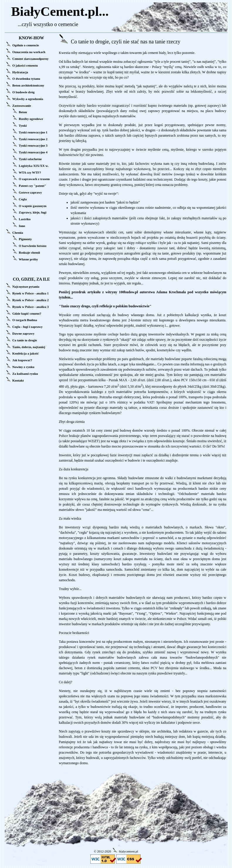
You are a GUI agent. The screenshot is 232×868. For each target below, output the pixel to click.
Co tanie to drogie (25, 340)
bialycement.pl (129, 851)
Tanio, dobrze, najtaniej (29, 347)
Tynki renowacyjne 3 (33, 145)
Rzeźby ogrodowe (31, 119)
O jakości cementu (25, 65)
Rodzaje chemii (29, 252)
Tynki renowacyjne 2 (33, 139)
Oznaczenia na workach (29, 52)
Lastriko (25, 219)
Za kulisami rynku (25, 374)
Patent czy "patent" (32, 186)
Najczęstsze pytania (26, 286)
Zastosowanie (22, 106)
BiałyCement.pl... (60, 11)
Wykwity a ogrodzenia (28, 99)
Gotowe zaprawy (30, 192)
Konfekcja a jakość (26, 353)
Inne (22, 226)
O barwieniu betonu (33, 246)
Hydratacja (20, 72)
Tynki (23, 126)
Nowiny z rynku (23, 367)
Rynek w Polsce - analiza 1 (31, 293)
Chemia (18, 233)
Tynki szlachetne (30, 159)
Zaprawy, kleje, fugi (33, 212)
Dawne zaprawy (23, 333)
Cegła (23, 199)
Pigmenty (25, 239)
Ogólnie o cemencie (26, 45)
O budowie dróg (23, 92)
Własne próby (28, 259)
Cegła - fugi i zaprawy (27, 327)
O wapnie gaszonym (33, 206)
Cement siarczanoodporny (31, 59)
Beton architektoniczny (28, 85)
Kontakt (18, 380)
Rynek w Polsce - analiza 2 (31, 300)
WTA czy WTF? (30, 172)
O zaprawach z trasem (34, 179)
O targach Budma (25, 320)
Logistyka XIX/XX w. (34, 166)
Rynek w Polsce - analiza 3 (31, 307)
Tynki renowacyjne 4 (33, 152)
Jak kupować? (22, 360)
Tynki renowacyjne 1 (33, 132)
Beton (23, 112)
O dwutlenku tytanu (26, 79)
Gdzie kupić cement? (27, 313)
